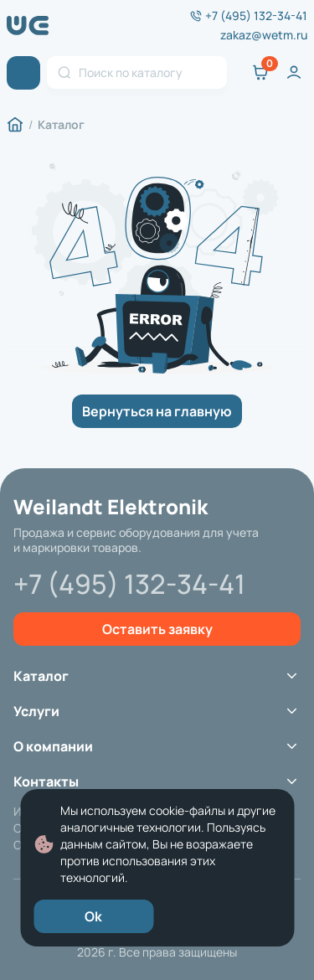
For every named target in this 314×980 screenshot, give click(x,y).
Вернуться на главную (157, 411)
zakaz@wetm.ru (264, 35)
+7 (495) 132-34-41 (256, 16)
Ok (93, 916)
